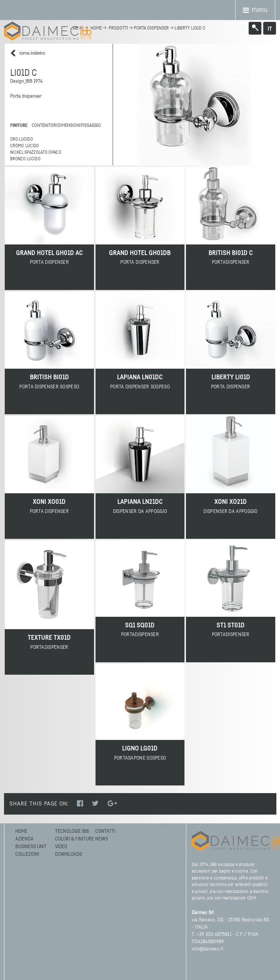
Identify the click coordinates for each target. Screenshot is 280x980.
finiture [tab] (19, 126)
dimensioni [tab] (68, 126)
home (96, 28)
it (270, 29)
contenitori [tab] (43, 126)
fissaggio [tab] (90, 126)
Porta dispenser (151, 28)
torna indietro (28, 53)
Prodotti (118, 28)
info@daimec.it (207, 949)
